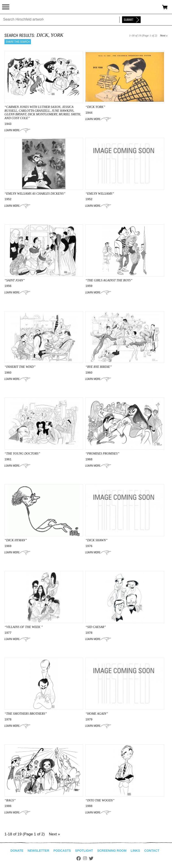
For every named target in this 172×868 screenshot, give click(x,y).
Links (135, 851)
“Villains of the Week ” (24, 627)
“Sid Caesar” (96, 627)
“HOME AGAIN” (97, 714)
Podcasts (62, 851)
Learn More (17, 130)
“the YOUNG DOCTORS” (22, 454)
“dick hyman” (16, 540)
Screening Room (112, 851)
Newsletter (38, 851)
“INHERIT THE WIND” (20, 367)
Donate (17, 851)
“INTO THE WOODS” (100, 800)
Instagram (85, 858)
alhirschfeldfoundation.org (19, 7)
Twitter (91, 858)
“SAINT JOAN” (15, 280)
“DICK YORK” (95, 107)
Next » (164, 35)
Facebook (79, 858)
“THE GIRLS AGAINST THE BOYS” (109, 280)
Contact (152, 851)
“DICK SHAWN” (96, 540)
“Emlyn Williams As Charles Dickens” (35, 194)
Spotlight (84, 851)
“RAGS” (10, 800)
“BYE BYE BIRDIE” (98, 367)
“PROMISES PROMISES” (102, 454)
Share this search (18, 42)
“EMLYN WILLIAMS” (100, 194)
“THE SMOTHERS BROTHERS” (26, 714)
